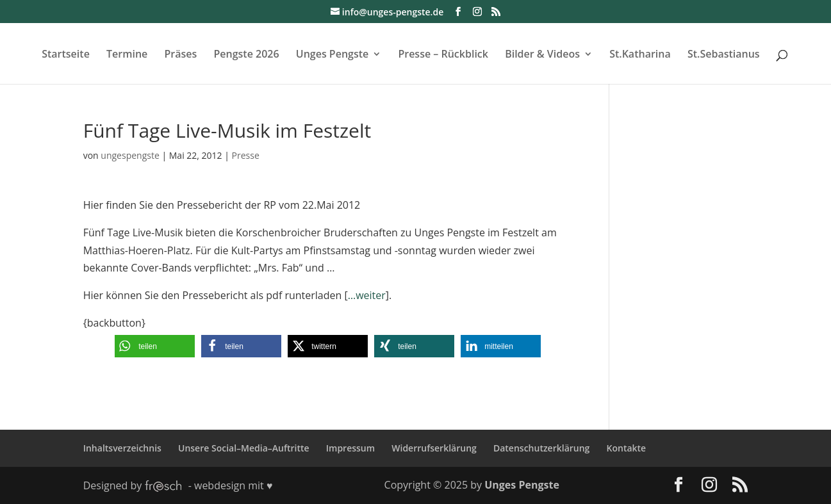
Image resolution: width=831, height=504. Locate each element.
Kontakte (627, 448)
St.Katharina (640, 55)
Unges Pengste (333, 55)
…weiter (367, 295)
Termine (127, 55)
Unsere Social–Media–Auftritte (244, 448)
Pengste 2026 (246, 55)
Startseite (66, 55)
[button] (155, 346)
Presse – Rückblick (443, 55)
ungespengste (130, 155)
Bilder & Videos (542, 55)
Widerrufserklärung (434, 448)
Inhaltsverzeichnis (122, 448)
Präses (180, 55)
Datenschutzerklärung (541, 448)
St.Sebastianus (724, 55)
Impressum (350, 448)
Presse (246, 155)
